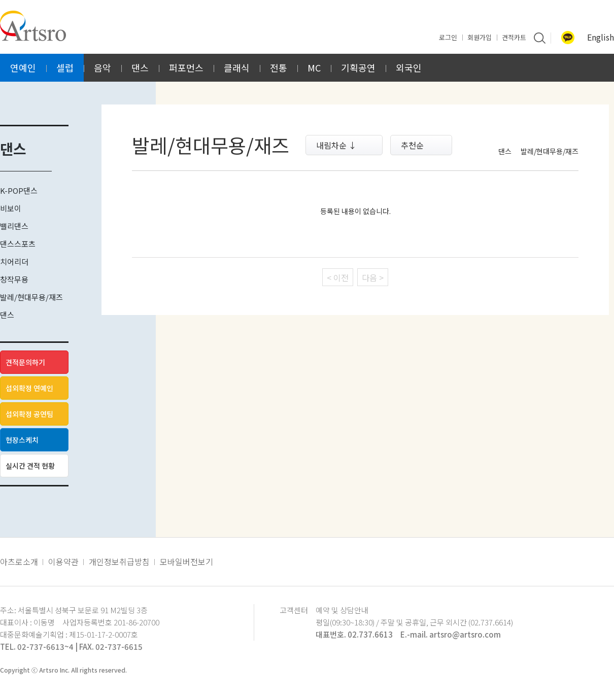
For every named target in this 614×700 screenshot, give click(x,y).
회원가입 (480, 37)
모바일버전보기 (186, 562)
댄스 (140, 67)
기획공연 (358, 67)
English (601, 37)
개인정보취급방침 (119, 562)
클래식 (237, 67)
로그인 (448, 37)
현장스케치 (22, 440)
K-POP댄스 (19, 190)
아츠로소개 (19, 562)
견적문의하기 (25, 362)
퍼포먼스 (186, 67)
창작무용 (14, 279)
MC (314, 67)
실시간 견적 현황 (30, 466)
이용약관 (63, 562)
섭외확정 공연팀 (29, 414)
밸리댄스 (14, 226)
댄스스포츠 (18, 244)
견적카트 (514, 37)
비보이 (11, 208)
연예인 (23, 67)
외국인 (409, 67)
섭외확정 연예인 (29, 388)
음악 (103, 67)
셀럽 (65, 67)
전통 (279, 67)
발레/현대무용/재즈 (31, 297)
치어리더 (14, 261)
